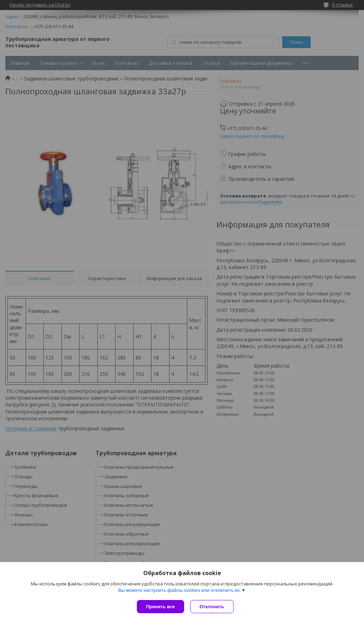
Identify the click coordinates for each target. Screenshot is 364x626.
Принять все (160, 607)
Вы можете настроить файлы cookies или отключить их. (180, 591)
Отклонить (213, 607)
